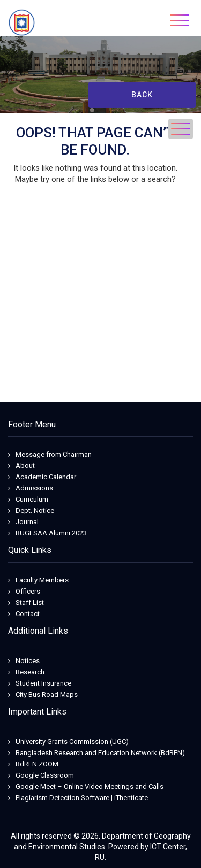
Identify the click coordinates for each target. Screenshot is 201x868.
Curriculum (32, 499)
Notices (28, 661)
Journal (27, 522)
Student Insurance (43, 683)
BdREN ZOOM (37, 764)
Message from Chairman (54, 454)
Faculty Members (42, 580)
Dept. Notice (35, 510)
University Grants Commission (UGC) (72, 742)
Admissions (34, 488)
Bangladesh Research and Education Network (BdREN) (100, 753)
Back (142, 95)
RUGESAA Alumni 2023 (51, 533)
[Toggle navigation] (180, 20)
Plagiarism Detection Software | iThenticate (82, 798)
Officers (28, 591)
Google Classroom (45, 775)
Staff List (30, 602)
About (25, 466)
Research (30, 672)
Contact (28, 614)
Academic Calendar (46, 477)
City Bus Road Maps (47, 694)
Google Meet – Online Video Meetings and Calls (90, 786)
